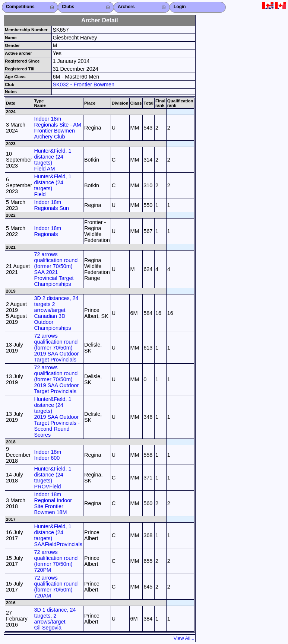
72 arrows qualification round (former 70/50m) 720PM (56, 561)
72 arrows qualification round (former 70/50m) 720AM (56, 587)
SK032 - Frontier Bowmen (83, 85)
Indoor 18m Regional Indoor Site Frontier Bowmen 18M (53, 503)
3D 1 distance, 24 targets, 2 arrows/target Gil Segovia (55, 619)
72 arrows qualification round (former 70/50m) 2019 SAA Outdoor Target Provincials (56, 348)
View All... (184, 638)
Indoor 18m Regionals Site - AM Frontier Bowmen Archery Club (57, 128)
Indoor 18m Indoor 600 (48, 455)
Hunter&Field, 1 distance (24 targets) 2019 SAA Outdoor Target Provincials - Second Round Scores (57, 417)
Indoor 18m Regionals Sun (51, 205)
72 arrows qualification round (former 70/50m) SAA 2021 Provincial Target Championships (56, 269)
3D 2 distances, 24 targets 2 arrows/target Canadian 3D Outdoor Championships (56, 313)
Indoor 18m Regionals (48, 231)
